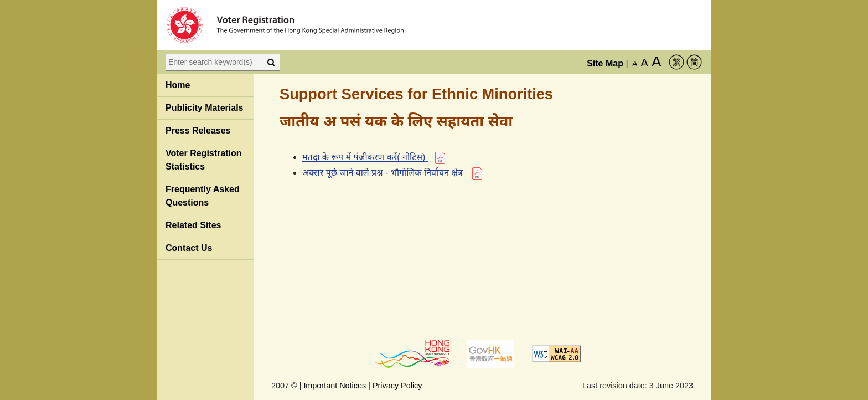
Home (178, 85)
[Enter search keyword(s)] (214, 62)
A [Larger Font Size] (645, 63)
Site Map (605, 63)
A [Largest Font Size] (657, 61)
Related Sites (193, 225)
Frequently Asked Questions (203, 196)
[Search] (271, 62)
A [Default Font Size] (635, 64)
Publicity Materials (205, 108)
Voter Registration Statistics (204, 160)
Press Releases (198, 130)
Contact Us (189, 248)
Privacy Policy (397, 386)
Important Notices (335, 386)
